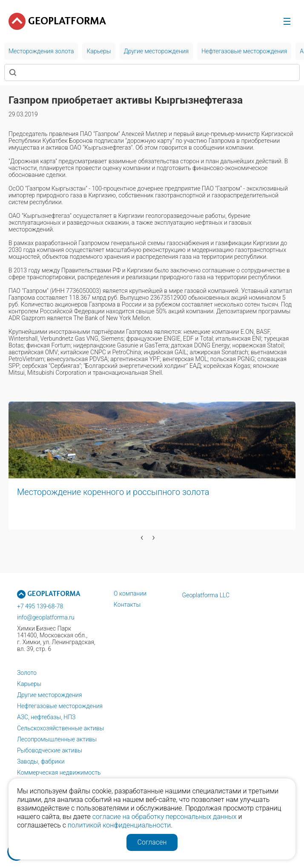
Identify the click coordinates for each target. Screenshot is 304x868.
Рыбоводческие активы (50, 750)
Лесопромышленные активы (57, 739)
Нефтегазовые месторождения (60, 706)
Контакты (127, 605)
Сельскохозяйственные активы (60, 728)
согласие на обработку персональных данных (165, 817)
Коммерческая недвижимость (59, 773)
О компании (130, 593)
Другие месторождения (50, 695)
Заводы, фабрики (41, 761)
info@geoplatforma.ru (46, 617)
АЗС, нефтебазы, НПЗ (46, 717)
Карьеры (29, 684)
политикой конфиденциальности (119, 825)
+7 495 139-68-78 (40, 606)
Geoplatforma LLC (206, 595)
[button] (7, 550)
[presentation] (142, 537)
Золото (27, 673)
